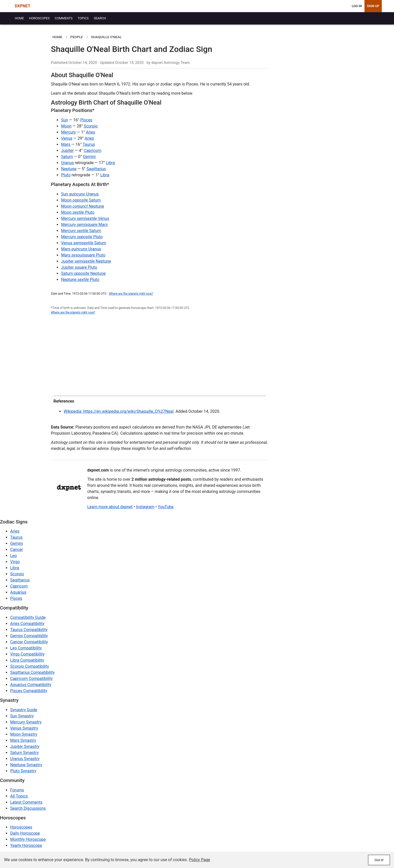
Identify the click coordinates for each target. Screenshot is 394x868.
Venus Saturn (84, 243)
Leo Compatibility (26, 648)
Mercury (68, 132)
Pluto (66, 175)
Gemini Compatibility (29, 636)
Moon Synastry (24, 734)
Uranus (67, 163)
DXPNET (23, 6)
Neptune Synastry (26, 765)
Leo (13, 556)
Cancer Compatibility (29, 642)
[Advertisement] (160, 355)
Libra (110, 163)
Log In (357, 6)
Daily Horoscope (25, 833)
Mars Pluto (83, 255)
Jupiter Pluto (79, 267)
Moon (66, 126)
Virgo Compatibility (27, 654)
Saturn (67, 157)
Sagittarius (96, 169)
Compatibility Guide (28, 617)
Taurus (89, 144)
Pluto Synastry (23, 771)
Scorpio (91, 126)
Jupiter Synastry (25, 746)
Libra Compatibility (27, 660)
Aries (90, 132)
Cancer (17, 550)
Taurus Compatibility (29, 630)
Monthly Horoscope (28, 839)
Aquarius (18, 592)
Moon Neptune (83, 206)
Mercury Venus (85, 218)
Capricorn (93, 151)
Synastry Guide (24, 710)
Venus (67, 138)
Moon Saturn (81, 200)
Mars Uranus (81, 249)
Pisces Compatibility (29, 691)
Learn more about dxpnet (110, 507)
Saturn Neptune (83, 273)
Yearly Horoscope (26, 845)
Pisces (86, 120)
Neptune (69, 169)
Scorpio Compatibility (30, 666)
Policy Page (200, 860)
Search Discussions (28, 808)
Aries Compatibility (27, 624)
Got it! (379, 860)
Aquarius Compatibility (31, 685)
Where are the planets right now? (131, 294)
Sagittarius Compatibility (32, 672)
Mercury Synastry (26, 722)
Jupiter (67, 151)
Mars (66, 144)
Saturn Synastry (24, 753)
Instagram (145, 507)
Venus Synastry (24, 728)
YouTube (166, 507)
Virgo (15, 562)
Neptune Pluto (80, 280)
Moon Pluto (78, 212)
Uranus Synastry (25, 759)
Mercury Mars (84, 225)
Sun (65, 120)
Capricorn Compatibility (31, 679)
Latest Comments (26, 802)
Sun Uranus (80, 194)
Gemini (89, 157)
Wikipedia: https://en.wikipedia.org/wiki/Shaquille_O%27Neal (119, 411)
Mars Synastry (23, 740)
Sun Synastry (22, 716)
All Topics (19, 796)
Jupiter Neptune (86, 261)
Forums (17, 790)
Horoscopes (21, 827)
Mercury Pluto (82, 237)
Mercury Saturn (81, 231)
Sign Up (373, 6)
